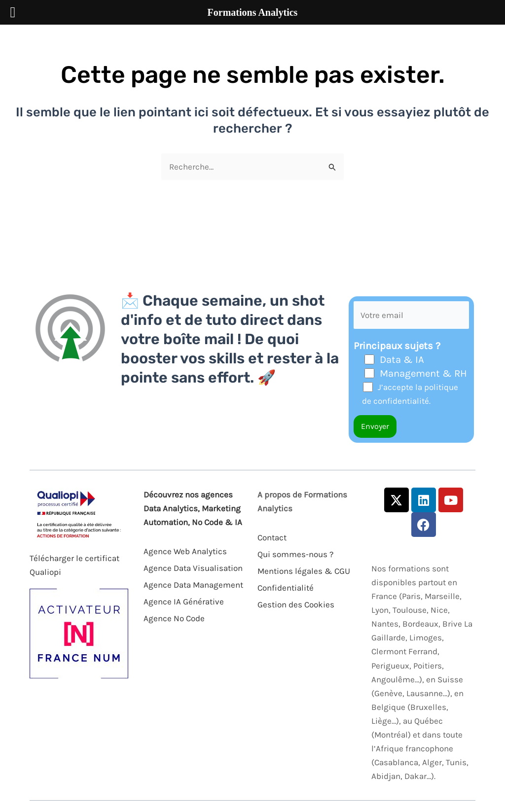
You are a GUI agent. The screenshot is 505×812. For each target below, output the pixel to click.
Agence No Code (174, 618)
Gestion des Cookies (296, 604)
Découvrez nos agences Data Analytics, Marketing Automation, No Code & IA (193, 508)
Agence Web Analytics (185, 551)
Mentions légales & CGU (304, 571)
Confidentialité (286, 588)
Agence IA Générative (184, 601)
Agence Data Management (193, 585)
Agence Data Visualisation (193, 568)
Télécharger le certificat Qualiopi (74, 565)
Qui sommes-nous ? (295, 554)
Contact (272, 537)
